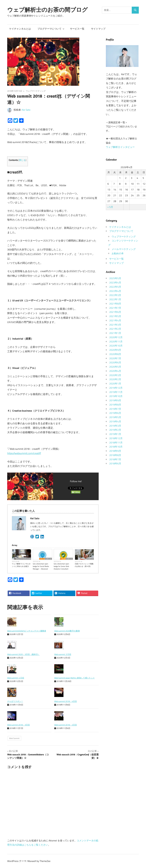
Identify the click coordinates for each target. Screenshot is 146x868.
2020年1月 (115, 384)
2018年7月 (115, 459)
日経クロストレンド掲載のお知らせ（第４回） (84, 565)
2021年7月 (115, 308)
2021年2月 (115, 329)
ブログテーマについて (51, 29)
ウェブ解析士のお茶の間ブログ (47, 10)
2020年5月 (115, 367)
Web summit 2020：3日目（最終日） (23, 654)
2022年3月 (115, 295)
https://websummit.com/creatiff (24, 453)
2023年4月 (115, 283)
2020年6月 (115, 362)
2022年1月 (115, 299)
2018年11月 (116, 443)
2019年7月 (115, 409)
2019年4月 (115, 421)
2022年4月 (115, 291)
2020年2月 (115, 379)
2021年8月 (115, 304)
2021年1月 (115, 333)
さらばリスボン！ (15, 701)
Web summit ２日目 (63, 654)
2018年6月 (115, 463)
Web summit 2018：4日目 (66, 701)
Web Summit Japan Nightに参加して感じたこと (75, 678)
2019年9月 (115, 400)
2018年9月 (115, 451)
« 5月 (110, 207)
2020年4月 (115, 371)
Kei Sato (26, 110)
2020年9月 (115, 350)
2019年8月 (115, 405)
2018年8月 (115, 455)
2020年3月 (115, 375)
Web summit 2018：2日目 (66, 725)
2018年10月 (116, 447)
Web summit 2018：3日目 (19, 725)
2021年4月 (115, 320)
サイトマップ (98, 29)
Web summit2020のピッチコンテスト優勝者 (27, 631)
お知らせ (48, 559)
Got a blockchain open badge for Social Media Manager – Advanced (41, 566)
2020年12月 (116, 337)
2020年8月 (115, 354)
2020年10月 (116, 346)
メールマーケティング (124, 249)
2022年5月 (115, 287)
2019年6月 (115, 413)
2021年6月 (115, 312)
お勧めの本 (118, 253)
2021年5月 (115, 316)
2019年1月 (115, 434)
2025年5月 (115, 278)
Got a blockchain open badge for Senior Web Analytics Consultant (61, 566)
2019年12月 (116, 388)
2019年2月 (115, 430)
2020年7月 (115, 358)
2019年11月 (116, 392)
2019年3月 (115, 426)
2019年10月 (116, 396)
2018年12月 (116, 438)
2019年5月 (115, 417)
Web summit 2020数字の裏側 (67, 631)
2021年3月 (115, 325)
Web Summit (14, 738)
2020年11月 (116, 342)
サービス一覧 (77, 29)
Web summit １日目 (16, 678)
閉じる (22, 160)
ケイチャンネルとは (20, 29)
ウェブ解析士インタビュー (120, 147)
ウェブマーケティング (36, 91)
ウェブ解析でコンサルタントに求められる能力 (21, 565)
